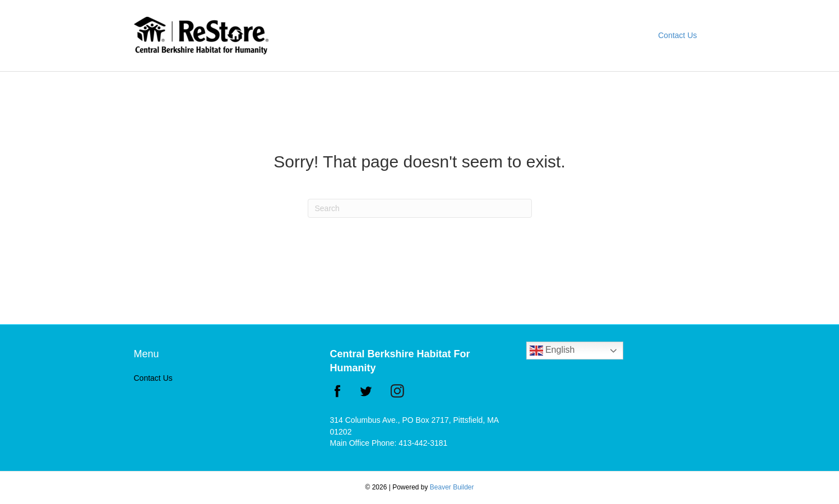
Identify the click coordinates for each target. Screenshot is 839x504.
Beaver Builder (452, 487)
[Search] (420, 208)
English (552, 351)
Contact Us (677, 35)
